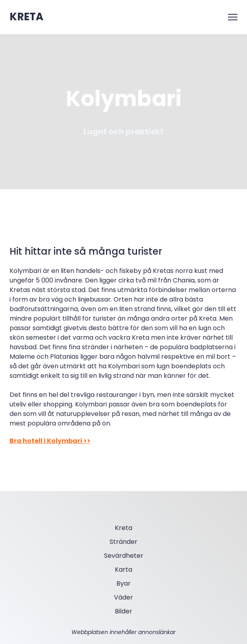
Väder (123, 597)
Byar (123, 583)
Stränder (123, 542)
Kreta (123, 528)
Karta (123, 570)
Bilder (123, 611)
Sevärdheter (124, 556)
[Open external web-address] (26, 17)
